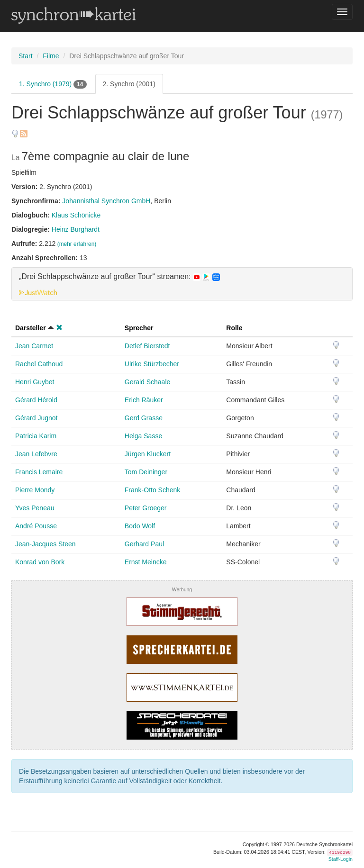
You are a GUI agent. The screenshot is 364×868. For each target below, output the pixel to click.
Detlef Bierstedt (147, 346)
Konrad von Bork (40, 562)
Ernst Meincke (146, 562)
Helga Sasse (143, 436)
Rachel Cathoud (39, 364)
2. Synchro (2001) (129, 84)
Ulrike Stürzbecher (152, 364)
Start (26, 56)
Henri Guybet (35, 382)
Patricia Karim (36, 436)
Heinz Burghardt (76, 229)
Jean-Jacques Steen (45, 544)
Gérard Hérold (36, 400)
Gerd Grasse (144, 418)
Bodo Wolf (140, 526)
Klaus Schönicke (76, 215)
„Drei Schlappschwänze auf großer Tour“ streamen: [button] (119, 277)
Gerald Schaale (148, 382)
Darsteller (31, 328)
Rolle (234, 328)
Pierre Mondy (35, 490)
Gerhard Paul (144, 544)
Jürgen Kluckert (148, 454)
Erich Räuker (144, 400)
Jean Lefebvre (36, 454)
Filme (51, 56)
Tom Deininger (146, 472)
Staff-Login (341, 859)
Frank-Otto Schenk (153, 490)
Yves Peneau (35, 508)
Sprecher (139, 328)
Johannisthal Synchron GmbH (106, 201)
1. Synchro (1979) (53, 84)
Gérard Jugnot (36, 418)
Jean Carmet (34, 346)
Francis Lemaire (39, 472)
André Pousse (36, 526)
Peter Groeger (146, 508)
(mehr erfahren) (77, 244)
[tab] (182, 284)
